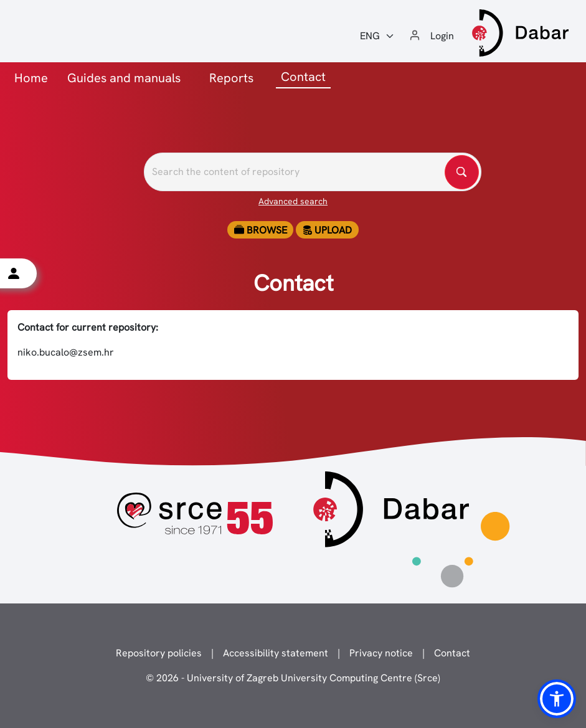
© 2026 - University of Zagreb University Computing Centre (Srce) (293, 678)
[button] (557, 699)
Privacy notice (381, 653)
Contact (452, 653)
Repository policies (159, 653)
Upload (327, 230)
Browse (261, 230)
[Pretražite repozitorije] (313, 172)
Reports (231, 78)
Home (31, 78)
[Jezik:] (377, 36)
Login (442, 36)
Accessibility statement (276, 653)
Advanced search (293, 201)
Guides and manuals (124, 78)
